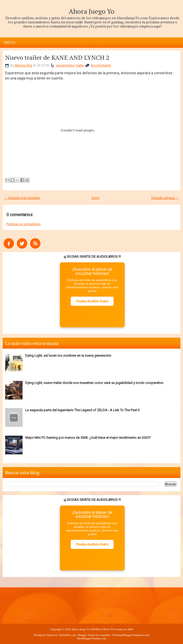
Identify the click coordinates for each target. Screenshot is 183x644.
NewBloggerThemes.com (92, 638)
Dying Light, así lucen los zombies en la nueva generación (68, 356)
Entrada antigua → (165, 198)
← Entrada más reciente (22, 198)
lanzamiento (65, 65)
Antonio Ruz (24, 65)
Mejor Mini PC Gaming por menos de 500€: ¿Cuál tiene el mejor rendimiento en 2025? (88, 438)
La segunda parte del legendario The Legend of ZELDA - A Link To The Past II (82, 410)
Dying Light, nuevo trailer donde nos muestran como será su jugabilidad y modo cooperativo (94, 383)
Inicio (10, 43)
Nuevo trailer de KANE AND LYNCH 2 (57, 57)
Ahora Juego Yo (92, 11)
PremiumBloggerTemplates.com (131, 635)
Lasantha (105, 635)
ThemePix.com (67, 635)
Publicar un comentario (24, 224)
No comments (101, 65)
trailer (80, 65)
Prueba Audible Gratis (92, 301)
